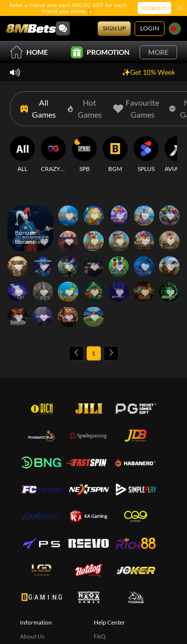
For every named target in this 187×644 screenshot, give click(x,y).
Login (150, 28)
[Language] (175, 29)
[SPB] (84, 155)
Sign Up (114, 28)
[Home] (31, 28)
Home (29, 52)
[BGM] (115, 155)
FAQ (100, 636)
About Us (32, 636)
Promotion (100, 52)
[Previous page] (76, 353)
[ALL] (22, 155)
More (158, 52)
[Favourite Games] (136, 109)
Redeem (154, 8)
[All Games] (39, 109)
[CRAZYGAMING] (53, 155)
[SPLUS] (146, 155)
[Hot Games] (85, 109)
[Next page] (111, 353)
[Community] (63, 28)
